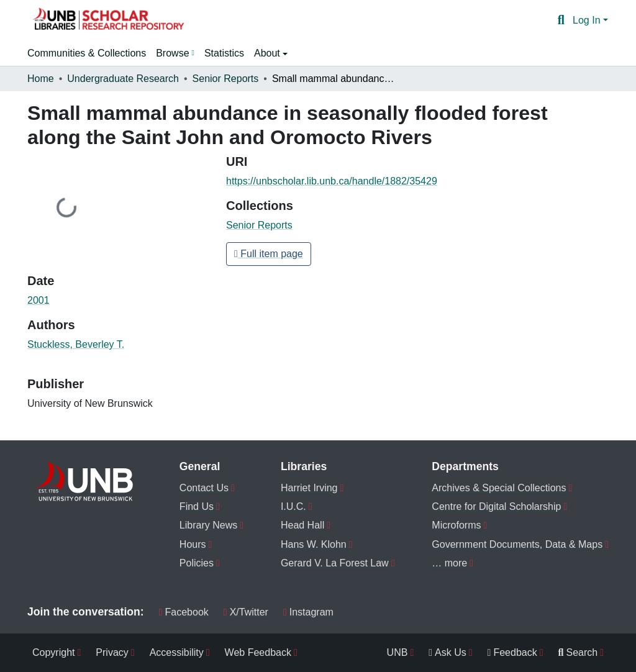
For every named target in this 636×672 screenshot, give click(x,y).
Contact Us (204, 488)
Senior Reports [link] (226, 79)
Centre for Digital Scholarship (496, 506)
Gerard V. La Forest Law (335, 563)
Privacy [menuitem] (112, 652)
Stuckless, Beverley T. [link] (76, 344)
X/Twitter (246, 612)
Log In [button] (588, 20)
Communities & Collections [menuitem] (87, 53)
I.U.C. (293, 506)
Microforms (456, 525)
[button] (108, 20)
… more (449, 563)
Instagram (308, 612)
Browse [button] (172, 53)
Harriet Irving (309, 488)
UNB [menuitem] (397, 652)
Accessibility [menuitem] (177, 652)
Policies (197, 563)
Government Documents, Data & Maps (517, 544)
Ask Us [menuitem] (447, 652)
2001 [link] (39, 300)
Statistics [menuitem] (224, 53)
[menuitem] (175, 53)
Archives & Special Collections (499, 488)
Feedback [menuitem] (512, 652)
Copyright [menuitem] (53, 652)
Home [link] (41, 79)
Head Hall (302, 525)
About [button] (268, 53)
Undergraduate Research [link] (123, 79)
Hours (193, 544)
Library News (208, 525)
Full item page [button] (269, 254)
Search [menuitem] (578, 652)
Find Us (197, 506)
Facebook (184, 612)
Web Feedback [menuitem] (258, 652)
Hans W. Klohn (314, 544)
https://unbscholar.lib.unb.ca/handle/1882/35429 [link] (332, 181)
